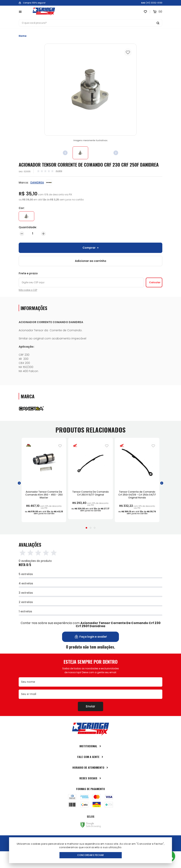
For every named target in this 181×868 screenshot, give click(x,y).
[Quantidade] (33, 234)
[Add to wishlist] (128, 52)
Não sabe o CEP (28, 290)
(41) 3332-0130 (154, 3)
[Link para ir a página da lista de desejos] (145, 12)
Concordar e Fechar (90, 855)
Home (23, 36)
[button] (19, 483)
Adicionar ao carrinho (91, 261)
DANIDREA (37, 183)
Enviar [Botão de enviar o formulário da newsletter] (90, 706)
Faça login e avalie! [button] (91, 637)
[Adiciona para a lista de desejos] (60, 446)
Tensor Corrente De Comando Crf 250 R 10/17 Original (90, 493)
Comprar (91, 248)
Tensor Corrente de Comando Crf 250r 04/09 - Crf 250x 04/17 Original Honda (137, 495)
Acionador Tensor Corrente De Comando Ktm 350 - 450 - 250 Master (44, 495)
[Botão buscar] (158, 23)
